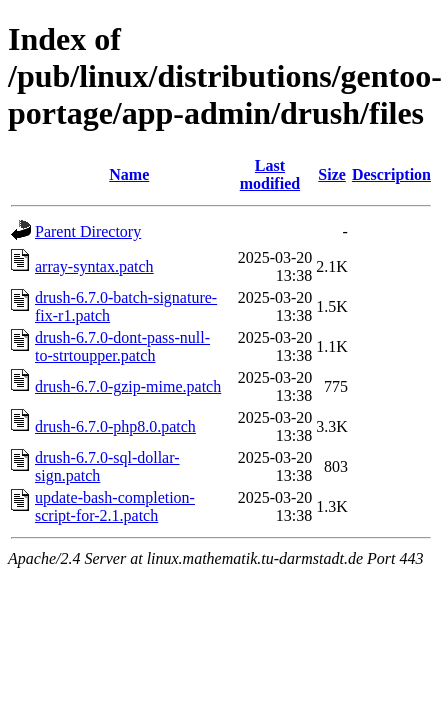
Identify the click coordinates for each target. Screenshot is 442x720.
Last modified (270, 174)
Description (391, 174)
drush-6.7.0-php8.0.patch (115, 426)
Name (129, 174)
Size (332, 174)
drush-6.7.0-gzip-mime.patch (128, 386)
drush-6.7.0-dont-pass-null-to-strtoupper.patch (122, 346)
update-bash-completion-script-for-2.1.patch (115, 506)
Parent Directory (88, 231)
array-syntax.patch (94, 266)
